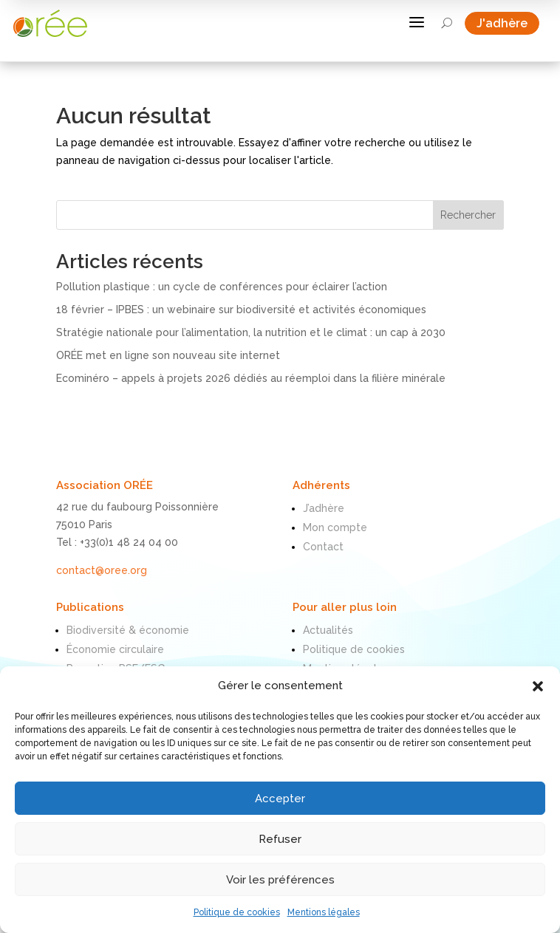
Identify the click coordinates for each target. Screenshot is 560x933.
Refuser (280, 839)
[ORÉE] (50, 23)
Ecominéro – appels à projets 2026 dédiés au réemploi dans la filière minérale (251, 378)
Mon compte (335, 527)
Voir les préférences (280, 880)
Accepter (280, 799)
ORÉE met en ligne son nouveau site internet (168, 355)
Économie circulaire (115, 649)
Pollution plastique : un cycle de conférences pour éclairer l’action (222, 287)
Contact (323, 547)
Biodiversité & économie (128, 630)
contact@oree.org (102, 570)
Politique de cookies (237, 912)
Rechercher (468, 215)
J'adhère (508, 23)
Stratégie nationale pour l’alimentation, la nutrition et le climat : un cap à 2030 (251, 332)
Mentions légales (324, 912)
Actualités (328, 630)
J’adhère (324, 508)
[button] (538, 686)
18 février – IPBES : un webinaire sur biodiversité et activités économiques (241, 310)
